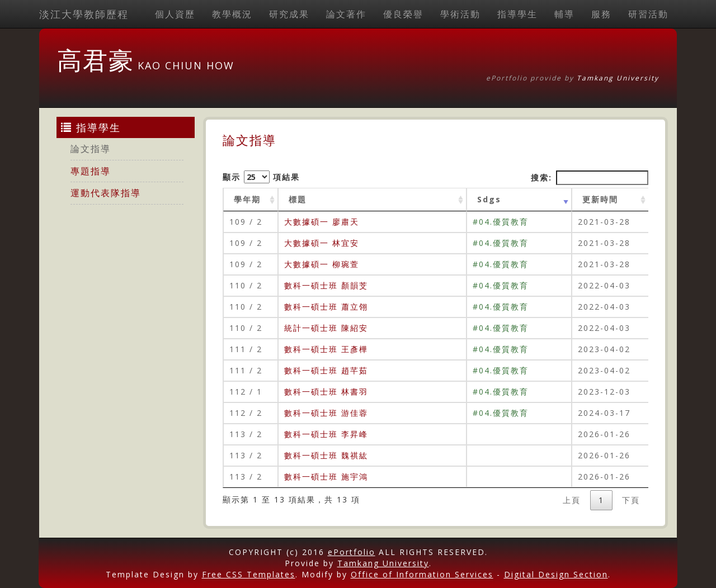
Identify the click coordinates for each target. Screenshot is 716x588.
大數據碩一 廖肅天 (322, 222)
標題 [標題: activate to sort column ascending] (298, 199)
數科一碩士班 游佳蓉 (326, 413)
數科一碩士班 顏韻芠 (326, 285)
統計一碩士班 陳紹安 (326, 328)
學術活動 (460, 14)
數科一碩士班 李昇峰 (326, 434)
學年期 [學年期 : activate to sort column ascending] (247, 199)
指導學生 (517, 14)
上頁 (572, 500)
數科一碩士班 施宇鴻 (326, 476)
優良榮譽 (403, 14)
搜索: (590, 178)
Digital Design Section (556, 574)
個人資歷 (175, 14)
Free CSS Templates (249, 574)
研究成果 (289, 14)
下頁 (631, 500)
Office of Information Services (422, 574)
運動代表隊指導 (106, 193)
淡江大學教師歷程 (84, 14)
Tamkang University (618, 78)
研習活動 (648, 14)
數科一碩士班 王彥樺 (326, 349)
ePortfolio (352, 552)
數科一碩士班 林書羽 (326, 392)
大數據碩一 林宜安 (322, 243)
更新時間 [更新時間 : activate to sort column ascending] (600, 199)
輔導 (564, 14)
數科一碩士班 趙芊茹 (326, 370)
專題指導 (91, 171)
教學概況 (232, 14)
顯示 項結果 (261, 177)
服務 (601, 14)
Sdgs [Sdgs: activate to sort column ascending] (489, 199)
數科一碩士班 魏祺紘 (326, 455)
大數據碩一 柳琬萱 (322, 264)
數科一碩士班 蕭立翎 (326, 307)
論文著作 (346, 14)
